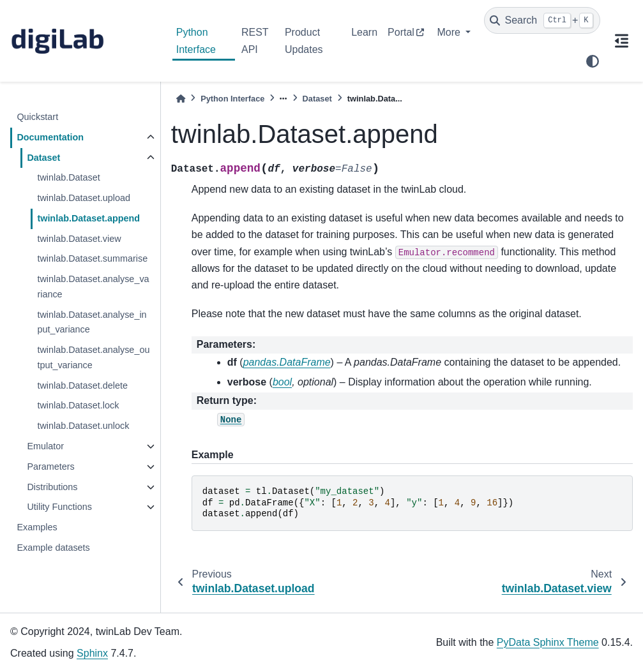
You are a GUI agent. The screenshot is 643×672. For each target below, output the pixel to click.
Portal (401, 32)
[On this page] (622, 41)
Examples (37, 527)
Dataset (43, 158)
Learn (364, 32)
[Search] (542, 20)
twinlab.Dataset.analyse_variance (93, 287)
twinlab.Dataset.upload (84, 198)
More (450, 32)
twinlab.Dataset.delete (82, 385)
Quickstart (37, 117)
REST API (255, 41)
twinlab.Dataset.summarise (92, 258)
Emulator (45, 446)
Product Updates (304, 41)
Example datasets (53, 548)
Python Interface (196, 41)
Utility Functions (59, 507)
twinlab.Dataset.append (88, 218)
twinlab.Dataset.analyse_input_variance (92, 322)
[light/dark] (593, 61)
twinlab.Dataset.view (79, 239)
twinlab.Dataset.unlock (83, 426)
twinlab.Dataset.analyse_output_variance (93, 357)
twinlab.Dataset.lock (78, 405)
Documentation (50, 137)
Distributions (52, 487)
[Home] (181, 99)
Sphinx (92, 653)
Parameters (50, 467)
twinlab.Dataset (68, 177)
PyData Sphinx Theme (548, 642)
